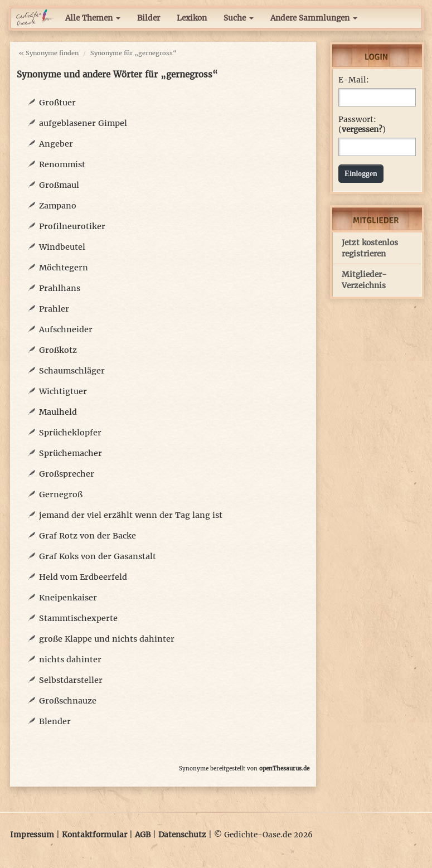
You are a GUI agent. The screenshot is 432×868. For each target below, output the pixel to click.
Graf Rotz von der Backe (88, 536)
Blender (55, 721)
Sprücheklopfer (70, 433)
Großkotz (58, 350)
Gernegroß (61, 494)
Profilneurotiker (72, 226)
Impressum (32, 835)
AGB (143, 835)
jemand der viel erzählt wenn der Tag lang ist (131, 515)
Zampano (58, 206)
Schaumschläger (72, 371)
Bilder (149, 18)
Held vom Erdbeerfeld (83, 577)
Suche (239, 18)
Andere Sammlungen (314, 18)
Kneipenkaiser (68, 598)
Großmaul (59, 185)
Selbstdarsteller (71, 680)
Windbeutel (62, 247)
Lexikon (192, 18)
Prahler (54, 309)
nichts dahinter (70, 660)
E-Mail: (354, 80)
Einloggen (361, 174)
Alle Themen (93, 18)
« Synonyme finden (48, 53)
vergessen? (362, 130)
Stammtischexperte (78, 618)
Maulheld (58, 412)
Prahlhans (60, 288)
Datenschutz (182, 835)
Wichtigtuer (63, 391)
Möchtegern (64, 268)
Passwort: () (362, 125)
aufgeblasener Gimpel (83, 123)
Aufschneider (66, 329)
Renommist (62, 164)
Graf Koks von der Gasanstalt (98, 556)
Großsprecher (67, 474)
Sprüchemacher (71, 453)
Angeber (56, 144)
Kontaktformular (94, 835)
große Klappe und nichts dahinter (107, 639)
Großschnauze (68, 701)
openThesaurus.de (284, 768)
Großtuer (57, 103)
